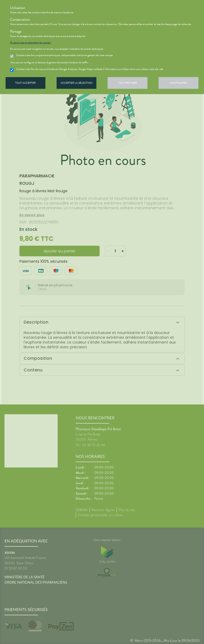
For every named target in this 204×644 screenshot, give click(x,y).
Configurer (178, 83)
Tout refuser (128, 83)
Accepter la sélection (76, 83)
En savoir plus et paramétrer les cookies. (31, 43)
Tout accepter (25, 83)
